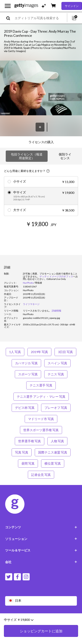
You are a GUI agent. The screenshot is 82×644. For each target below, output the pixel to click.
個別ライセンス (65, 156)
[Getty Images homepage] (26, 6)
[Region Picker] (41, 601)
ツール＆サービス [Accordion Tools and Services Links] (41, 550)
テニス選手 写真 (41, 385)
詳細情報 (57, 311)
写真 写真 (22, 452)
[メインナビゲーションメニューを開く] (8, 6)
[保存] (40, 127)
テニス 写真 (56, 374)
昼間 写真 (28, 463)
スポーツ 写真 (28, 374)
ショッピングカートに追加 (41, 634)
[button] (41, 88)
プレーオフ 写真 (56, 408)
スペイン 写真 (57, 363)
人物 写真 (57, 441)
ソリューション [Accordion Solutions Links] (41, 539)
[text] (40, 18)
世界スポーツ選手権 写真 (41, 430)
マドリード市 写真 (41, 419)
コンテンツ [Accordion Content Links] (41, 527)
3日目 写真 (65, 352)
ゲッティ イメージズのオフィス (56, 276)
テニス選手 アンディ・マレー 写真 (41, 396)
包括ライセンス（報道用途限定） (27, 156)
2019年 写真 (39, 352)
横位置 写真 (53, 463)
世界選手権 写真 (30, 441)
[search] (10, 18)
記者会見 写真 (41, 475)
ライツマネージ (31, 304)
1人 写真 (15, 352)
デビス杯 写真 (25, 408)
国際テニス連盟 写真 (53, 452)
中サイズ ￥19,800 (19, 623)
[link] (37, 311)
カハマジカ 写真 (26, 363)
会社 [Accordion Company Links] (41, 562)
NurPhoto (28, 283)
